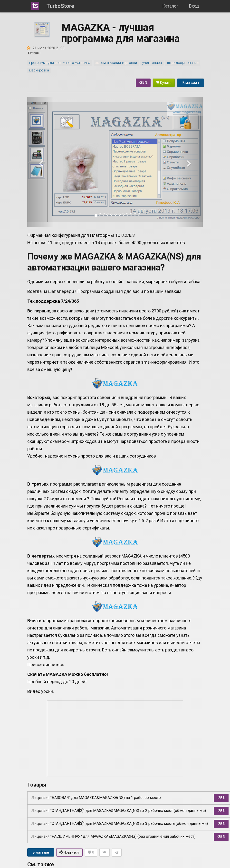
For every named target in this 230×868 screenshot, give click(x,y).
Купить (164, 83)
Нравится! (69, 852)
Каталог (170, 6)
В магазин (191, 83)
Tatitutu (34, 53)
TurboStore (60, 6)
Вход (194, 6)
